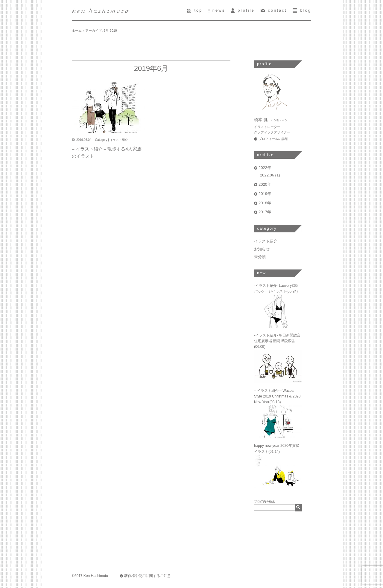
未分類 (260, 257)
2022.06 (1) (270, 175)
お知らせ (262, 249)
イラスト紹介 (119, 140)
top (195, 10)
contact (274, 10)
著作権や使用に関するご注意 (148, 576)
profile (243, 10)
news (217, 10)
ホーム (77, 31)
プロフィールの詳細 (273, 139)
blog (302, 10)
